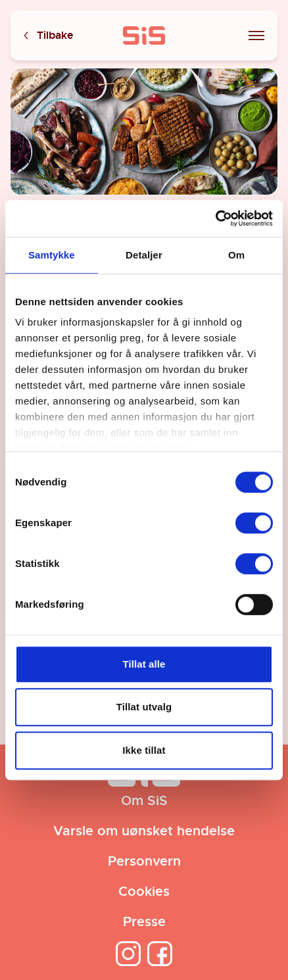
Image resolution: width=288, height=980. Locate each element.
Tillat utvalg (144, 707)
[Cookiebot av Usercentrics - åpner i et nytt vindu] (215, 218)
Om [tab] (236, 255)
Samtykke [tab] (52, 255)
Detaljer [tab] (144, 255)
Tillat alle (144, 664)
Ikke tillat (144, 750)
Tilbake (47, 36)
